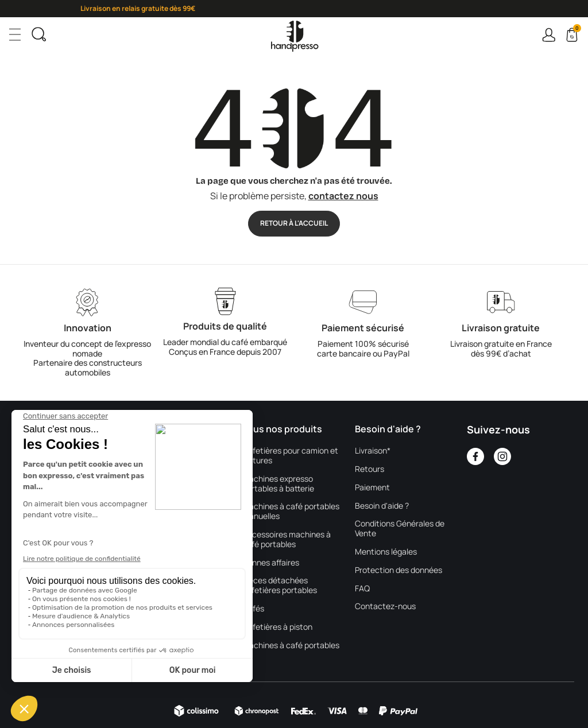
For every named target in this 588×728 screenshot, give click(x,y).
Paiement (372, 488)
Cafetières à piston (277, 627)
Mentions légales (386, 552)
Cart (576, 30)
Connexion (549, 35)
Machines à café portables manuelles (291, 512)
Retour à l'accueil (294, 223)
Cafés (253, 609)
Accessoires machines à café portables (287, 540)
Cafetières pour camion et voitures (290, 456)
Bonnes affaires (271, 563)
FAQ (362, 589)
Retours (370, 469)
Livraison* (373, 451)
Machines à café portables (291, 646)
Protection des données (399, 570)
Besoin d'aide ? (382, 506)
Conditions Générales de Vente (400, 529)
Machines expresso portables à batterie (278, 484)
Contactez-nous (385, 607)
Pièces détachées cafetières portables (280, 586)
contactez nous (343, 196)
